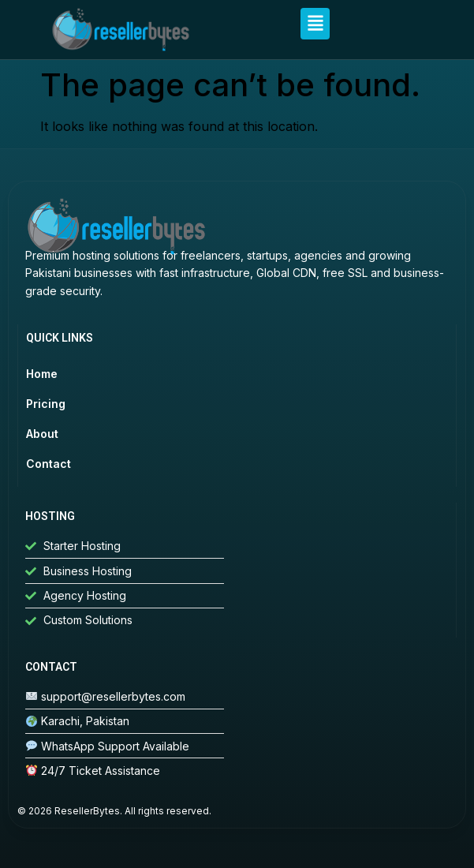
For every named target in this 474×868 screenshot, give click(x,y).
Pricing (46, 404)
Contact (49, 464)
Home (42, 374)
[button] (315, 24)
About (42, 434)
